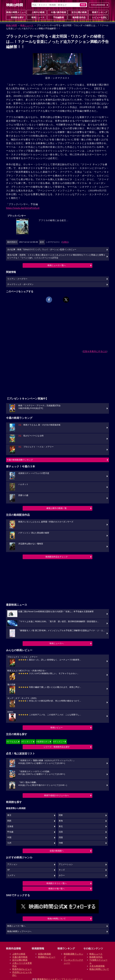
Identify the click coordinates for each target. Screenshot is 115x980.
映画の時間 (11, 25)
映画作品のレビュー (22, 969)
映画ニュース (37, 17)
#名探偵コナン (43, 742)
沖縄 (61, 843)
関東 (61, 815)
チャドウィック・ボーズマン (20, 284)
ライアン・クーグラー (17, 279)
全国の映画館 (44, 954)
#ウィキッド (27, 742)
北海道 (10, 826)
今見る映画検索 (98, 5)
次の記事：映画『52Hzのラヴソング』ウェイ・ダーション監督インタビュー (42, 250)
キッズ (62, 870)
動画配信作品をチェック (57, 557)
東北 (61, 826)
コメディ (11, 875)
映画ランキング (98, 12)
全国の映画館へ (57, 851)
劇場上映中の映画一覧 (57, 508)
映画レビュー (57, 728)
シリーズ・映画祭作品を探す (57, 747)
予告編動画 (57, 17)
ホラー (62, 875)
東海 (61, 821)
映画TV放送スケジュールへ (57, 795)
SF (9, 870)
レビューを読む (98, 17)
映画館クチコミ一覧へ (57, 883)
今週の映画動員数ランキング (20, 460)
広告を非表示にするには (95, 351)
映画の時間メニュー (16, 12)
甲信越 (10, 832)
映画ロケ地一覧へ (57, 889)
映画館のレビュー (47, 957)
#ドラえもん (12, 742)
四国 (61, 837)
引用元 (65, 242)
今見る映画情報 (97, 966)
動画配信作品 (78, 17)
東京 (9, 815)
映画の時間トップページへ (19, 931)
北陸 (61, 832)
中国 (9, 837)
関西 (9, 821)
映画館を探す (16, 17)
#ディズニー (59, 742)
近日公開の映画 (78, 12)
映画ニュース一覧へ (57, 265)
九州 (9, 843)
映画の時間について (57, 919)
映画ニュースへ (57, 643)
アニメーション (66, 864)
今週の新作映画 (57, 12)
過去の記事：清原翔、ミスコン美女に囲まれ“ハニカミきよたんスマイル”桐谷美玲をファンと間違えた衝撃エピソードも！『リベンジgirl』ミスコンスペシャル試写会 (56, 256)
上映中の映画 (37, 12)
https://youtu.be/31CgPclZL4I (23, 208)
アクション (12, 864)
